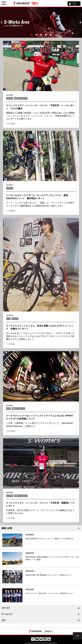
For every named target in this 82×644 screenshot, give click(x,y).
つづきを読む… (11, 124)
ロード (8, 319)
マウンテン (10, 98)
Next (80, 22)
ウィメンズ (15, 319)
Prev (2, 22)
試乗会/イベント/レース (21, 98)
